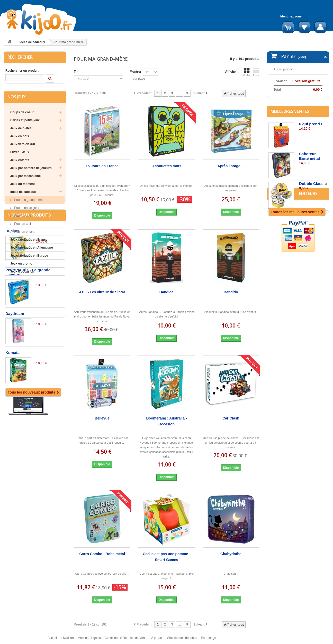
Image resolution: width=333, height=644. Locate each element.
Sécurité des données (182, 640)
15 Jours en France (102, 166)
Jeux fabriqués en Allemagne (32, 252)
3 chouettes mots (166, 166)
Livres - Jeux (20, 156)
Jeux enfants (20, 164)
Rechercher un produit (22, 71)
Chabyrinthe (231, 554)
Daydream (15, 395)
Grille (247, 72)
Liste (256, 72)
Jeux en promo (21, 268)
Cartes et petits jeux (25, 124)
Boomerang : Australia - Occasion (166, 421)
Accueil (53, 640)
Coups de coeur (22, 116)
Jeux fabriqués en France (29, 244)
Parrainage (208, 640)
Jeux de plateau (22, 132)
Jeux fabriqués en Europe (29, 260)
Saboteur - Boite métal (309, 179)
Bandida (166, 292)
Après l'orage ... (231, 166)
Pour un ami (22, 228)
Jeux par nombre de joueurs (31, 172)
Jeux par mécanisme (25, 180)
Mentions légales (89, 640)
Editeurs (280, 260)
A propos (157, 640)
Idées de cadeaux (32, 42)
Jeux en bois (20, 140)
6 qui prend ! (311, 147)
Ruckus (12, 313)
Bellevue (102, 418)
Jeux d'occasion (22, 276)
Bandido (231, 292)
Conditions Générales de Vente (126, 640)
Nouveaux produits (29, 297)
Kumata (12, 435)
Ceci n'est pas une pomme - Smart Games (166, 557)
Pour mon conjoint (26, 212)
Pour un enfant (24, 236)
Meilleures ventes (290, 135)
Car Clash (231, 418)
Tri (76, 72)
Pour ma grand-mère (28, 204)
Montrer (136, 72)
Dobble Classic (313, 207)
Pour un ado (22, 220)
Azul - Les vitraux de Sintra (102, 292)
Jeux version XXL (23, 148)
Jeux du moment (22, 188)
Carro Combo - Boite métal (102, 554)
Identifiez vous (291, 16)
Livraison (68, 640)
